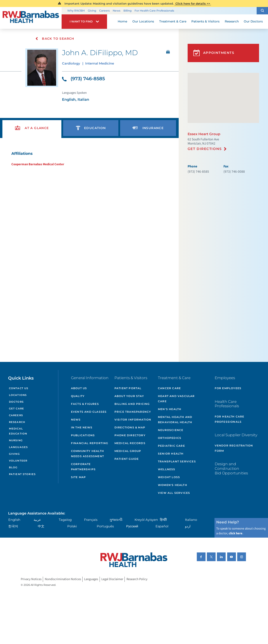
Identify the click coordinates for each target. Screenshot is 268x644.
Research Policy (137, 579)
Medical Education (18, 431)
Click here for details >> (193, 3)
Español (162, 526)
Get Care (16, 409)
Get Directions (205, 149)
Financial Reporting (90, 443)
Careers (104, 11)
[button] (262, 11)
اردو (188, 526)
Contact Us (19, 388)
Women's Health (173, 485)
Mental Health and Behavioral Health (175, 420)
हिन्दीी (163, 520)
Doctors (16, 402)
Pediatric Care (171, 446)
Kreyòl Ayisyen (146, 520)
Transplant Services (177, 461)
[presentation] (32, 128)
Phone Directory (130, 435)
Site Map (79, 477)
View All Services (174, 493)
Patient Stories (22, 474)
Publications (83, 435)
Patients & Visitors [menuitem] (205, 21)
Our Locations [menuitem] (143, 21)
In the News (82, 427)
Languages (18, 447)
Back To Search (55, 39)
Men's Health (170, 409)
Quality (78, 396)
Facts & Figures (85, 404)
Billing (127, 11)
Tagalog (65, 520)
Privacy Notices (31, 579)
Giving (92, 11)
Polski (72, 526)
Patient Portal (128, 388)
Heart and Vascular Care (176, 399)
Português (105, 526)
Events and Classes (89, 412)
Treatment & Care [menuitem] (173, 21)
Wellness (167, 469)
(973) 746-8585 (84, 78)
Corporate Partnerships (83, 467)
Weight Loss (169, 477)
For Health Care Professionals (154, 11)
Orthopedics (170, 438)
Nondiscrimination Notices (63, 579)
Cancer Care (169, 388)
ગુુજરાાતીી (116, 520)
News (117, 11)
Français (91, 520)
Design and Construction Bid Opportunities (231, 468)
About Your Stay (129, 396)
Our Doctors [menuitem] (253, 21)
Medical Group (128, 451)
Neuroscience (171, 430)
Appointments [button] (214, 53)
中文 (41, 526)
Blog (13, 467)
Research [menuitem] (232, 21)
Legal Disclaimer (112, 579)
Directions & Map (130, 427)
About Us (79, 388)
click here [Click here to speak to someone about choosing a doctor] (236, 533)
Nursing (16, 440)
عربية (37, 520)
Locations (18, 395)
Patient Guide (127, 459)
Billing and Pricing (132, 404)
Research (17, 422)
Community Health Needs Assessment (87, 454)
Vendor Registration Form (234, 448)
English (14, 520)
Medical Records (130, 443)
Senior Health (171, 454)
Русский (132, 526)
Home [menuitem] (122, 21)
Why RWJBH (76, 11)
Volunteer (18, 461)
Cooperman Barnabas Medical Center (38, 164)
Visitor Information (133, 420)
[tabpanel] (89, 159)
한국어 (13, 526)
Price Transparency (133, 412)
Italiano (191, 520)
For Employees (228, 388)
